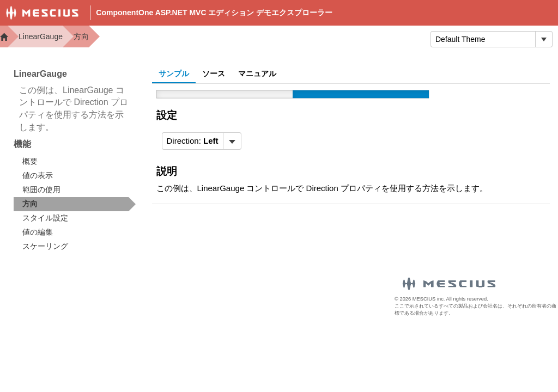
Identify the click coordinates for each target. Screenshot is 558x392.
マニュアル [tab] (257, 73)
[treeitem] (75, 204)
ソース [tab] (214, 73)
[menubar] (202, 141)
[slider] (293, 94)
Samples (319, 38)
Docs (270, 38)
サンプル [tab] (174, 73)
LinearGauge (41, 36)
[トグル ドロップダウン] (544, 39)
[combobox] (483, 39)
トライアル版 (385, 38)
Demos (226, 38)
